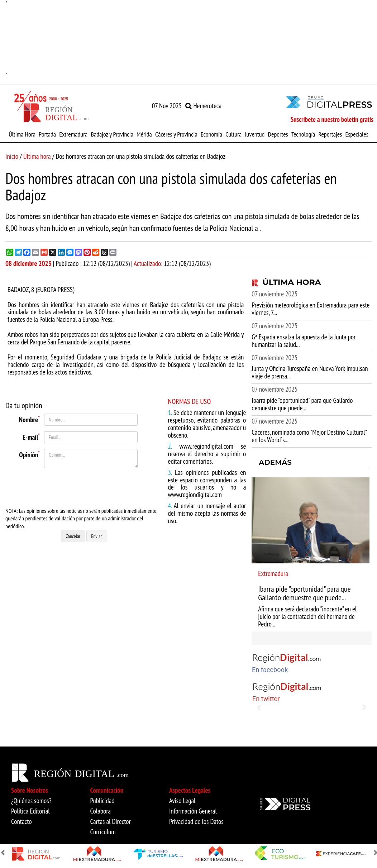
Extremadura (73, 134)
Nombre (29, 419)
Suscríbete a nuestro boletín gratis (332, 119)
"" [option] (188, 40)
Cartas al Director (110, 821)
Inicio (12, 156)
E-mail (31, 436)
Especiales (357, 134)
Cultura (233, 134)
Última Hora (22, 134)
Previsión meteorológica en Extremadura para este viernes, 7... (311, 309)
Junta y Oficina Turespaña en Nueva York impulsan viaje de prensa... (310, 372)
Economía (211, 134)
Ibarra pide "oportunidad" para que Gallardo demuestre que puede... (302, 404)
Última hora (37, 156)
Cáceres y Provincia (176, 134)
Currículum (103, 832)
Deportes (278, 134)
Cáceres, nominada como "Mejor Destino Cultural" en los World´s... (309, 436)
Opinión (29, 454)
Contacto (22, 821)
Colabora (100, 811)
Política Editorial (30, 811)
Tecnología (303, 134)
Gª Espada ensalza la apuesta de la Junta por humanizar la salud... (304, 341)
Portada (47, 134)
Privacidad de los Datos (196, 821)
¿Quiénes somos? (31, 801)
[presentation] (85, 487)
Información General (193, 811)
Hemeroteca (203, 106)
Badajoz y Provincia (112, 134)
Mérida (144, 134)
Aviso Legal (182, 801)
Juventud (255, 134)
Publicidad (102, 801)
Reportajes (330, 134)
